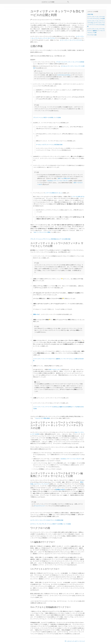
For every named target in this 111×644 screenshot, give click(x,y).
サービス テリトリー (40, 506)
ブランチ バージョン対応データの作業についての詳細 (47, 118)
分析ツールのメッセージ (55, 370)
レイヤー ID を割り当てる (78, 197)
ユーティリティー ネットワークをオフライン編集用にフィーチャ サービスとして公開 (96, 31)
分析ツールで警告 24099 (64, 178)
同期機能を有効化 (60, 490)
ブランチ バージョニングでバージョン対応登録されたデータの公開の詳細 (50, 239)
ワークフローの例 (92, 35)
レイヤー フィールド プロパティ (58, 181)
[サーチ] (68, 2)
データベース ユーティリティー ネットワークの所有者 (70, 62)
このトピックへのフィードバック (76, 641)
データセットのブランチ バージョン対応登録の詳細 (49, 145)
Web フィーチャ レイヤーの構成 (42, 232)
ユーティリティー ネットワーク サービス (71, 40)
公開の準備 (90, 14)
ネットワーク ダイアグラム (48, 38)
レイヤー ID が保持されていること (54, 193)
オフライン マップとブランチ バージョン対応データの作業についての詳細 (51, 524)
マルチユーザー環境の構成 (42, 418)
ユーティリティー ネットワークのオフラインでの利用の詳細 (47, 520)
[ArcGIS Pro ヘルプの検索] (54, 2)
